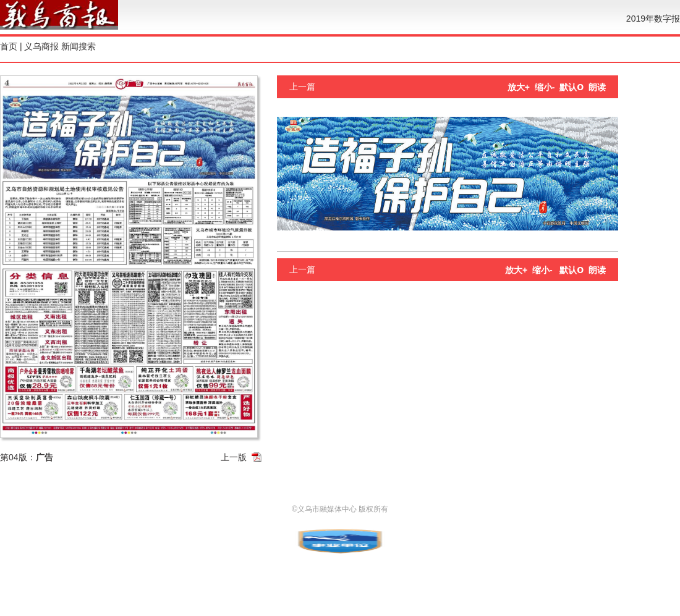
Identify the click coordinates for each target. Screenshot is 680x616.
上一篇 (302, 86)
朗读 (597, 87)
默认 (572, 87)
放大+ (519, 87)
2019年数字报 (653, 19)
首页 (9, 46)
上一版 (234, 457)
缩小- (545, 87)
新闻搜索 (79, 46)
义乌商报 (41, 46)
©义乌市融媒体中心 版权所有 (340, 509)
